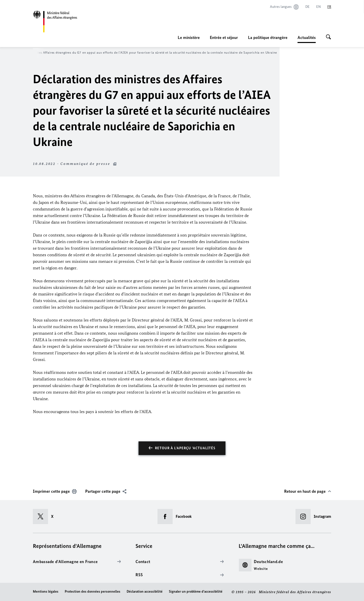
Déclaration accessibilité (145, 592)
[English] (318, 7)
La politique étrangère (268, 37)
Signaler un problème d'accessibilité (196, 592)
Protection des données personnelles (93, 592)
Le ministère (189, 37)
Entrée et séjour (224, 37)
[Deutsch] (308, 7)
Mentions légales (46, 592)
